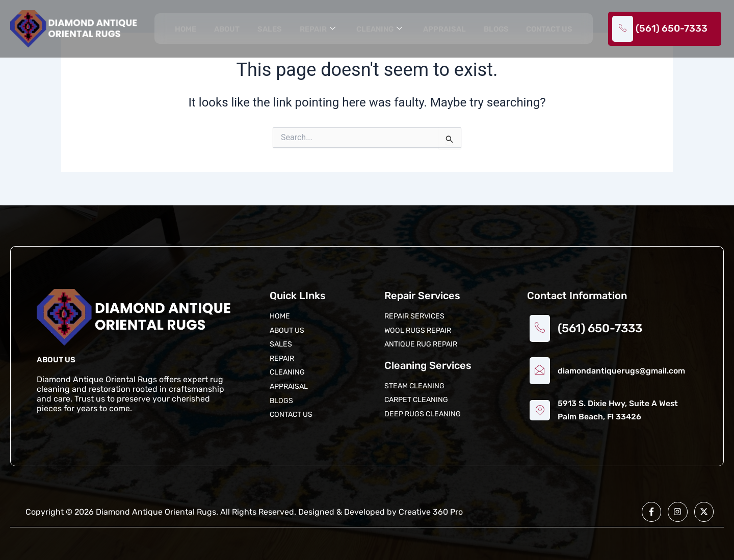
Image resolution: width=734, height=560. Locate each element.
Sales (268, 30)
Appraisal (444, 30)
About (226, 30)
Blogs (496, 30)
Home (185, 30)
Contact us (549, 30)
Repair (316, 30)
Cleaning (378, 30)
